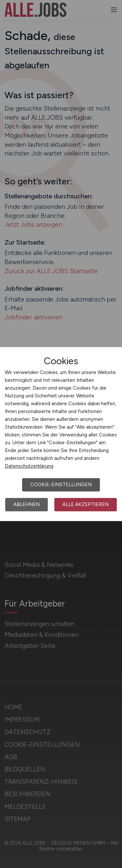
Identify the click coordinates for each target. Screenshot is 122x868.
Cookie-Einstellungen (61, 485)
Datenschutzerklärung (29, 466)
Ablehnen (27, 504)
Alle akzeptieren (86, 504)
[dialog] (61, 434)
